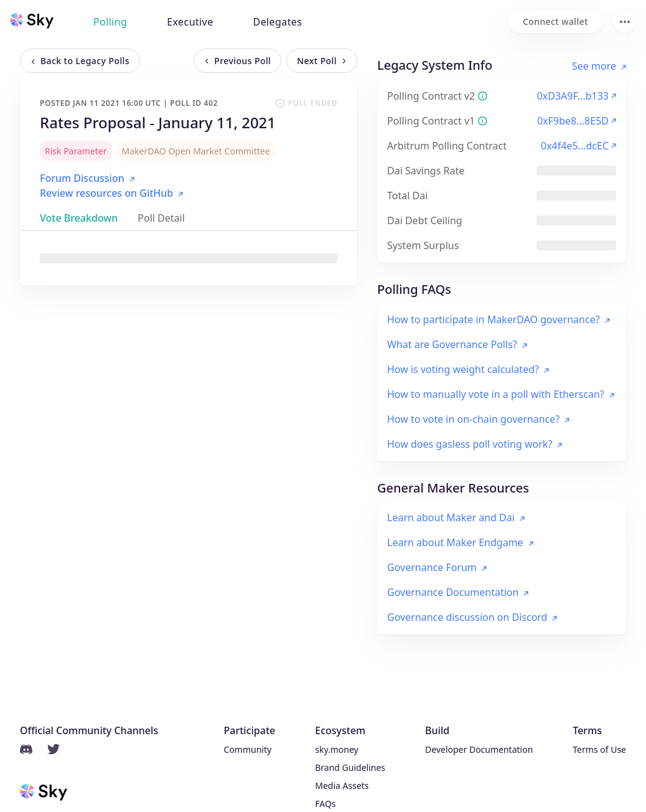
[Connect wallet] (555, 21)
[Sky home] (32, 21)
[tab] (79, 218)
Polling (110, 22)
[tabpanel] (189, 258)
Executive (190, 22)
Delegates (278, 22)
